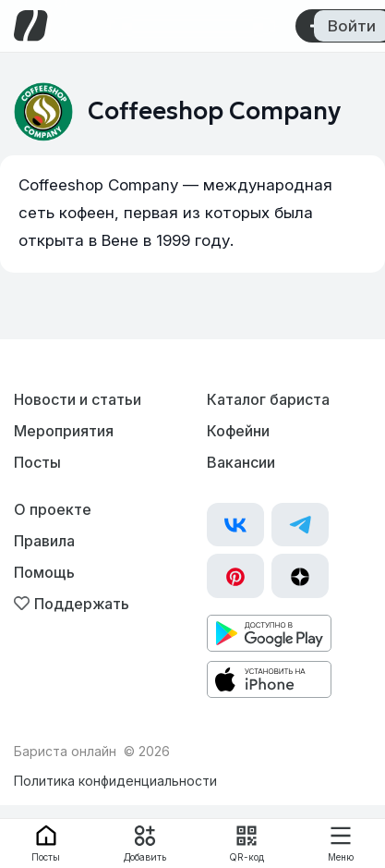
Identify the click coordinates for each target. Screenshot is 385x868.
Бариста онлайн (65, 751)
